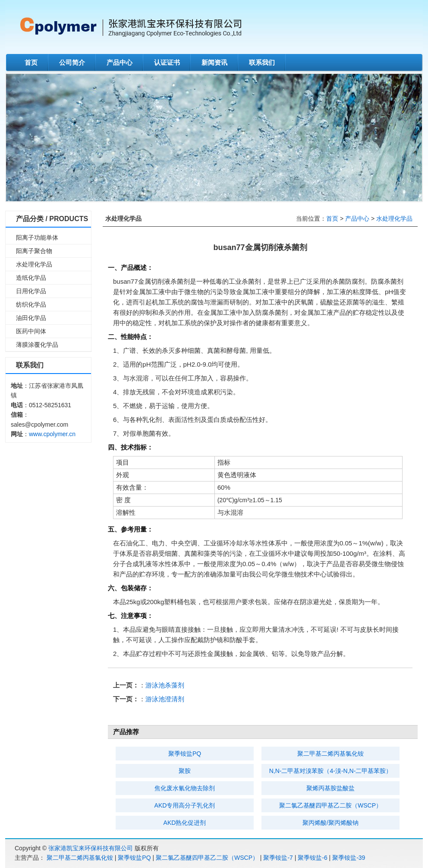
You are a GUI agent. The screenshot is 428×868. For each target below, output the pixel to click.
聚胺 (185, 771)
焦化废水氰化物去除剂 (185, 788)
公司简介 (72, 62)
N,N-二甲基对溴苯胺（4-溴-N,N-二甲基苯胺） (331, 771)
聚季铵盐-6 (312, 858)
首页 (31, 62)
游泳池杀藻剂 (165, 685)
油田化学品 (31, 318)
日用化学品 (31, 291)
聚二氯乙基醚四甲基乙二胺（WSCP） (330, 805)
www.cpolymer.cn (52, 434)
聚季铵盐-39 (349, 858)
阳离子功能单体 (37, 238)
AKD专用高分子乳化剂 (185, 805)
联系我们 (262, 62)
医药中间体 (31, 331)
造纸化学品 (31, 278)
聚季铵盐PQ (185, 754)
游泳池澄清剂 (165, 699)
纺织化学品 (31, 304)
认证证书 (167, 62)
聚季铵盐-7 (278, 858)
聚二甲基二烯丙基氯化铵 (330, 754)
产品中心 (120, 62)
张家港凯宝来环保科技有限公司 (91, 848)
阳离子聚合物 (34, 251)
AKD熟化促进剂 (185, 823)
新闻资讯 (214, 62)
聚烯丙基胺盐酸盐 (330, 788)
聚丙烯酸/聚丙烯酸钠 (330, 823)
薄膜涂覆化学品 (37, 345)
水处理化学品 (34, 264)
